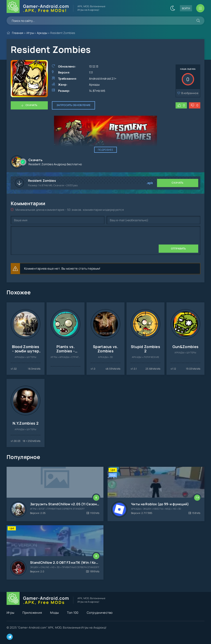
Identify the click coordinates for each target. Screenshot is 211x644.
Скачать (31, 105)
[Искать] (198, 21)
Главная (18, 33)
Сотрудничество (100, 613)
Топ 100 (73, 613)
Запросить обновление (73, 105)
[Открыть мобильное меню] (200, 8)
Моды (54, 613)
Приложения (32, 613)
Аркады (42, 33)
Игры (30, 33)
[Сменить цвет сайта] (173, 8)
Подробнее (105, 150)
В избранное (190, 93)
